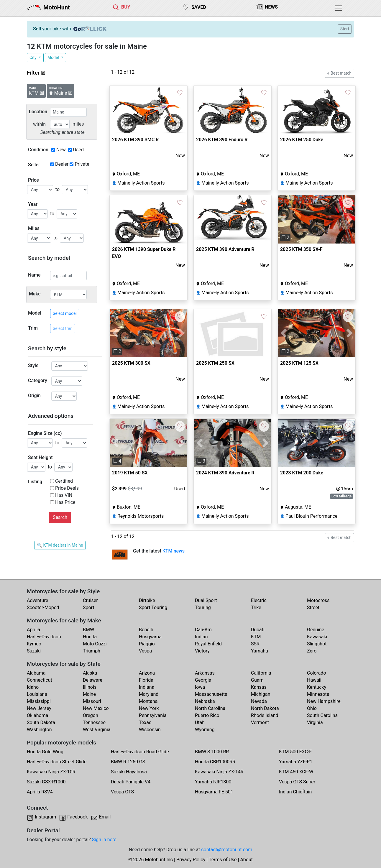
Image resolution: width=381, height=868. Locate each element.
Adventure (37, 600)
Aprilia (33, 630)
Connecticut (40, 680)
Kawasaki (317, 637)
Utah (200, 722)
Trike (256, 608)
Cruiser (90, 600)
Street (313, 608)
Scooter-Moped (43, 608)
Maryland (149, 694)
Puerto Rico (207, 715)
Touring (203, 608)
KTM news (174, 551)
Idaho (33, 687)
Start (345, 29)
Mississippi (39, 701)
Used (78, 150)
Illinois (90, 687)
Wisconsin (150, 730)
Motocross (318, 600)
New (61, 150)
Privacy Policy (191, 860)
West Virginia (97, 730)
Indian (201, 637)
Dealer (62, 164)
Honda (90, 637)
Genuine (316, 630)
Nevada (259, 701)
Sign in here (104, 840)
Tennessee (94, 722)
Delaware (93, 680)
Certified (64, 481)
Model (54, 57)
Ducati (258, 630)
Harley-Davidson (44, 637)
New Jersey (39, 708)
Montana (148, 701)
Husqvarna (150, 637)
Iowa (200, 687)
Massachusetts (211, 694)
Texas (145, 722)
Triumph (92, 651)
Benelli (146, 630)
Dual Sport (206, 600)
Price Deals (67, 488)
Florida (146, 680)
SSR (255, 644)
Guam (257, 680)
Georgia (203, 680)
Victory (202, 651)
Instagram (45, 817)
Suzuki (34, 651)
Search (60, 517)
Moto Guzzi (95, 644)
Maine (89, 694)
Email (105, 817)
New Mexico (96, 708)
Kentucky (317, 687)
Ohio (312, 708)
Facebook (77, 817)
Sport (89, 608)
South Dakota (41, 722)
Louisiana (37, 694)
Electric (259, 600)
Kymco (34, 644)
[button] (284, 219)
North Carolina (210, 708)
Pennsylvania (153, 715)
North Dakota (265, 708)
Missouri (92, 701)
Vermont (260, 722)
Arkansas (205, 673)
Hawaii (314, 680)
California (261, 673)
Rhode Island (265, 715)
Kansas (259, 687)
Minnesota (318, 694)
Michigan (261, 694)
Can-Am (203, 630)
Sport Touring (153, 608)
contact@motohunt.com (227, 850)
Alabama (36, 673)
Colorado (317, 673)
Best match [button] (341, 73)
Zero (312, 651)
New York (149, 708)
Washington (39, 730)
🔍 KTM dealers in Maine (60, 545)
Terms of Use (223, 860)
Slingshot (317, 644)
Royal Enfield (208, 644)
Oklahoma (37, 715)
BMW (88, 630)
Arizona (147, 673)
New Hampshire (324, 701)
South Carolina (322, 715)
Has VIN (64, 495)
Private (82, 164)
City (33, 57)
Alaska (90, 673)
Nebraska (205, 701)
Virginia (315, 722)
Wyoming (205, 730)
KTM (256, 637)
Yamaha (260, 651)
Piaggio (147, 644)
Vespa (145, 651)
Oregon (91, 715)
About (246, 860)
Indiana (147, 687)
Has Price (65, 502)
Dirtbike (147, 600)
